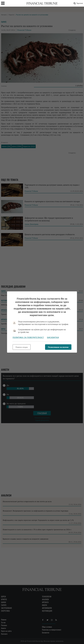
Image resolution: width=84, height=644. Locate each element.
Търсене (78, 3)
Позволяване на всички (58, 347)
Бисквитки (53, 337)
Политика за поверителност (28, 337)
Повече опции (22, 347)
